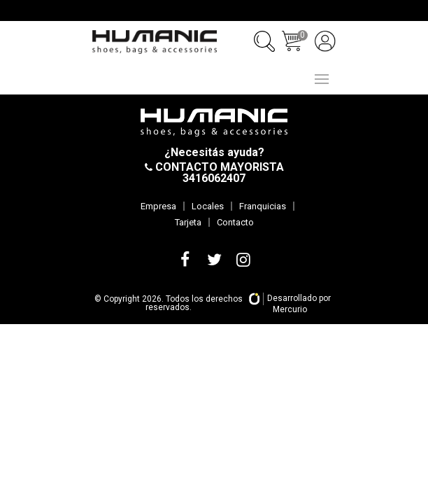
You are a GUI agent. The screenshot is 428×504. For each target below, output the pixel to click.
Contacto (235, 222)
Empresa (158, 206)
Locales (208, 206)
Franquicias (263, 206)
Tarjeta (188, 222)
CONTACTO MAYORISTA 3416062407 (218, 173)
